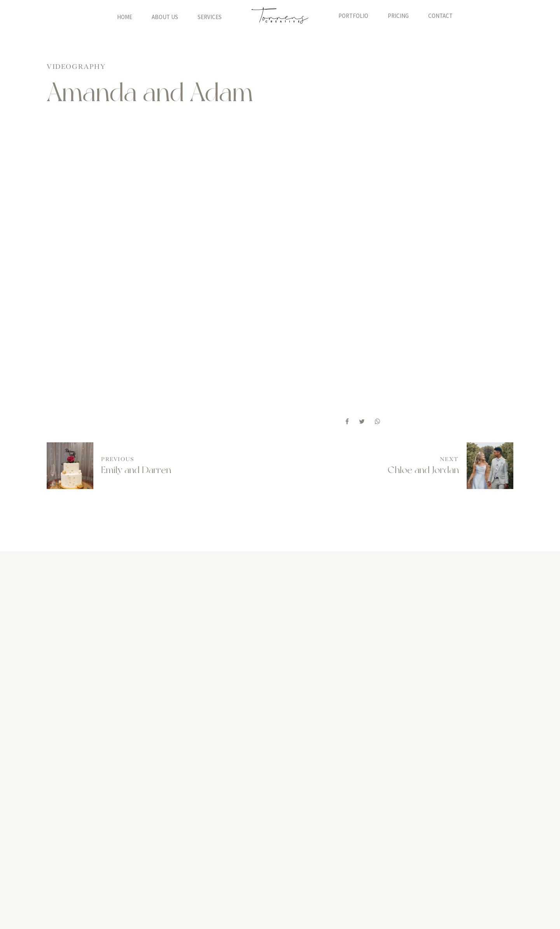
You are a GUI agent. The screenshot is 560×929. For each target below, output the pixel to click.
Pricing (398, 16)
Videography (76, 67)
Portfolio (353, 16)
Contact (440, 16)
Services (210, 16)
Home (125, 16)
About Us (165, 16)
